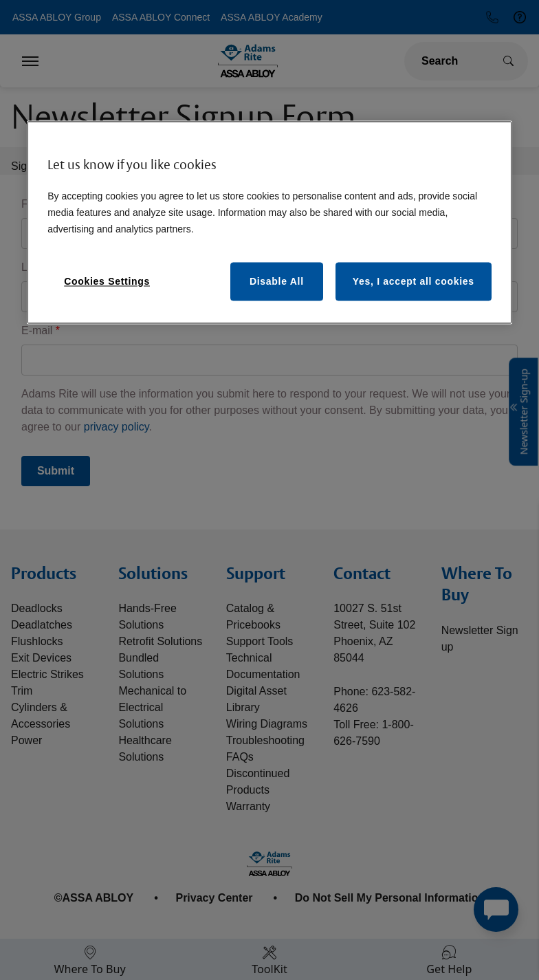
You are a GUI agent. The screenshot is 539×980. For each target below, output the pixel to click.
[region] (269, 222)
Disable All (277, 282)
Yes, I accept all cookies (414, 282)
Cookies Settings (107, 282)
